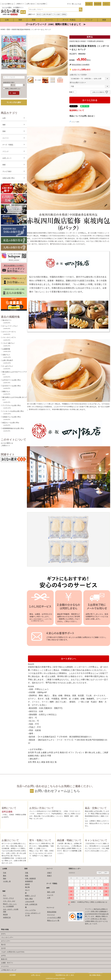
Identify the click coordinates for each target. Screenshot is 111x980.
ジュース (50, 895)
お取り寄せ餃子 (47, 14)
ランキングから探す (14, 102)
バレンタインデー (7, 937)
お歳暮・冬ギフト (7, 963)
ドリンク (89, 20)
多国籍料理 (29, 881)
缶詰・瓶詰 (29, 899)
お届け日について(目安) (79, 75)
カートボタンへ (69, 659)
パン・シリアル (30, 910)
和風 (27, 876)
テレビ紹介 (57, 14)
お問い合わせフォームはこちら (57, 791)
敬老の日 (4, 959)
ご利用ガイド (20, 4)
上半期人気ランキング (9, 970)
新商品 (64, 14)
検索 (81, 10)
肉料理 (27, 884)
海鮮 (20, 20)
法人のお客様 (41, 4)
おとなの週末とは (8, 4)
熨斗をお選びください (78, 82)
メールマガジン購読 (54, 917)
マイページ (50, 908)
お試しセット (7, 158)
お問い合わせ (31, 4)
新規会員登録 (98, 4)
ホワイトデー (6, 941)
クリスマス (5, 966)
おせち (3, 934)
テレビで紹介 (7, 171)
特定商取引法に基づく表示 (65, 975)
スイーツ (49, 20)
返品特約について (77, 110)
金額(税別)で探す (9, 82)
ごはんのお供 (30, 901)
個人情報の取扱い (95, 975)
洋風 (27, 873)
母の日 (39, 14)
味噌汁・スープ (30, 896)
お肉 (7, 20)
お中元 (3, 956)
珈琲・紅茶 (51, 892)
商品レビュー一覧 (53, 920)
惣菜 (34, 20)
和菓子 (49, 876)
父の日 (3, 948)
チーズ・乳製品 (69, 20)
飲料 (48, 888)
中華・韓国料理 (30, 878)
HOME (3, 29)
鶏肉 (5, 878)
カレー (27, 890)
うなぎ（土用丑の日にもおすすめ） (13, 952)
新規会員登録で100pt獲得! (81, 65)
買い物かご (89, 4)
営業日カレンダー (75, 869)
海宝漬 (5, 914)
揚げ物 (27, 887)
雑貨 (104, 20)
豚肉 (5, 876)
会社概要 (13, 975)
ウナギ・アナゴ (8, 898)
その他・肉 (7, 881)
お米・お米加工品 (31, 904)
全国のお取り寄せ (9, 178)
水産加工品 (7, 917)
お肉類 (5, 869)
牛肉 (5, 873)
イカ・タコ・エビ (9, 901)
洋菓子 (49, 873)
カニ (5, 895)
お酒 (49, 898)
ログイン (106, 4)
